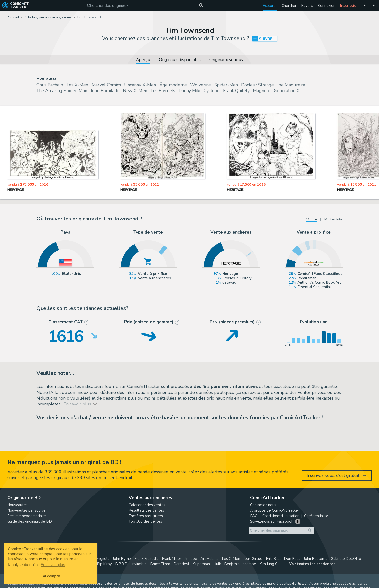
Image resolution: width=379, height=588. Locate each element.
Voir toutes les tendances (312, 564)
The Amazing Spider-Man (62, 91)
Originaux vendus (226, 60)
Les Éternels (163, 91)
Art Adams (209, 559)
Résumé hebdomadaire (27, 516)
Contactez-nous (263, 505)
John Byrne (122, 559)
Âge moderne (173, 85)
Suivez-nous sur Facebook (272, 521)
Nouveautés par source (26, 510)
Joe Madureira (291, 85)
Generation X (287, 91)
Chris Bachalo (50, 85)
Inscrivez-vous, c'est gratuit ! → (337, 475)
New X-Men (135, 91)
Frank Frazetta (146, 559)
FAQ (254, 516)
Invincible (139, 564)
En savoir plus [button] (53, 565)
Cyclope (212, 91)
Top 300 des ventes (145, 521)
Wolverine (201, 85)
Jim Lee (191, 559)
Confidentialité (316, 516)
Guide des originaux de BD (30, 521)
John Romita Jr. (105, 91)
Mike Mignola (98, 559)
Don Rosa (292, 559)
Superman (202, 564)
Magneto (262, 91)
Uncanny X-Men (140, 85)
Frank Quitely (236, 91)
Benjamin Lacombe (240, 564)
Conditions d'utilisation (281, 516)
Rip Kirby (104, 564)
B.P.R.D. (122, 564)
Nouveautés (17, 505)
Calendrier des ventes (147, 505)
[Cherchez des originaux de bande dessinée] (145, 5)
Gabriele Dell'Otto (346, 559)
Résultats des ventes (146, 510)
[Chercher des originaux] (201, 5)
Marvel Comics (106, 85)
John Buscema (315, 559)
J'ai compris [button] (50, 576)
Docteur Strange (258, 85)
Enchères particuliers (146, 516)
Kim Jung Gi (269, 564)
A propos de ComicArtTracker (275, 510)
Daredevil (182, 564)
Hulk (217, 564)
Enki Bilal (273, 559)
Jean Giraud (253, 559)
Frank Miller (171, 559)
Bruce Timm (160, 564)
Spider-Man (226, 85)
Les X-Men (77, 85)
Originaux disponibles (180, 60)
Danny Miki (189, 91)
